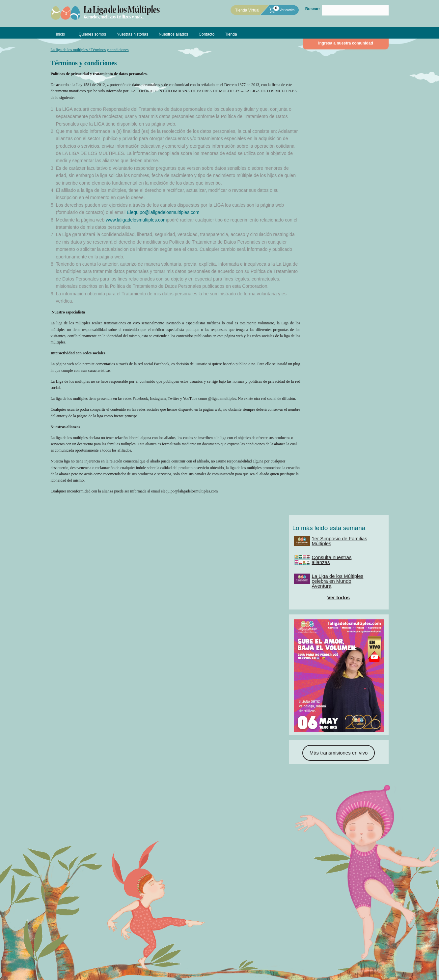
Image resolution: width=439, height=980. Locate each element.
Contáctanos (261, 947)
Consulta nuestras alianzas (346, 107)
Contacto (206, 34)
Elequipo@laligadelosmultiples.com (163, 211)
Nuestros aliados (173, 34)
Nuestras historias (132, 34)
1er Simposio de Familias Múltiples (354, 88)
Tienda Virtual (247, 10)
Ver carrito (282, 10)
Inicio (61, 34)
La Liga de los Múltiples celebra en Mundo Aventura (352, 128)
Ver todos (345, 145)
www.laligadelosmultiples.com (136, 219)
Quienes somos (92, 34)
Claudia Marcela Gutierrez (257, 966)
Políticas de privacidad (197, 973)
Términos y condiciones (241, 973)
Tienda (231, 34)
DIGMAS (197, 966)
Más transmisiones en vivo (346, 282)
